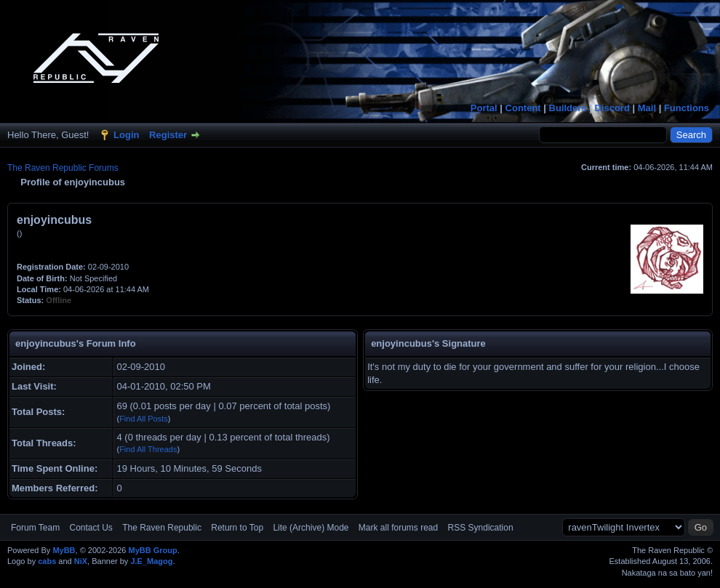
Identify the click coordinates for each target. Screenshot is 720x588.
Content (523, 108)
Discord (612, 108)
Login (126, 135)
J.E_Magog (151, 561)
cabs (47, 561)
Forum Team (35, 528)
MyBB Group (152, 550)
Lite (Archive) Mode (311, 528)
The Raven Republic (162, 528)
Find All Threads (148, 449)
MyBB (64, 550)
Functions (687, 108)
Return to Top (237, 528)
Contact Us (91, 528)
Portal (484, 108)
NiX (81, 561)
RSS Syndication (481, 528)
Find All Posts (144, 419)
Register (168, 135)
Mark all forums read (398, 528)
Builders (568, 108)
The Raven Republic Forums (63, 168)
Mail (647, 108)
